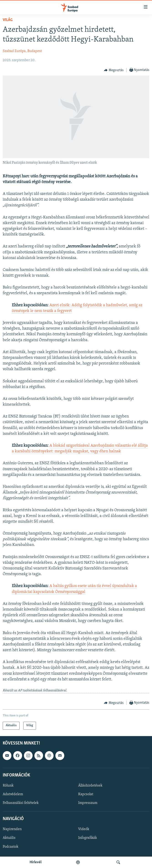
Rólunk (8, 786)
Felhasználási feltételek (21, 803)
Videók (84, 829)
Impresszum (88, 803)
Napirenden (12, 829)
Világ (8, 20)
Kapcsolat (86, 794)
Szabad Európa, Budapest (22, 51)
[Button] (114, 70)
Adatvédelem (13, 794)
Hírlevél (36, 862)
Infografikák (88, 838)
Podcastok (10, 847)
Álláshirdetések (90, 786)
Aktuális (9, 838)
